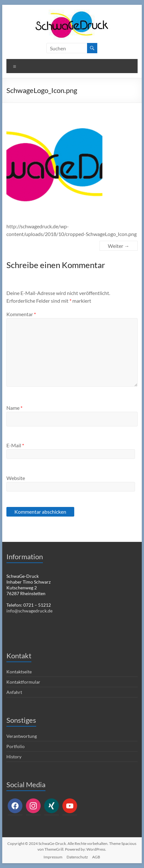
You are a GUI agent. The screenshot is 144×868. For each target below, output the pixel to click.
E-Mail (15, 445)
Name (14, 408)
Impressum (53, 857)
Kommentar (21, 314)
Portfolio (16, 746)
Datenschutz (77, 857)
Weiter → (119, 246)
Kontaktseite (19, 672)
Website (16, 478)
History (14, 757)
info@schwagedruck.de (29, 611)
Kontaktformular (23, 682)
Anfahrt (14, 692)
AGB (96, 857)
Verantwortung (22, 736)
